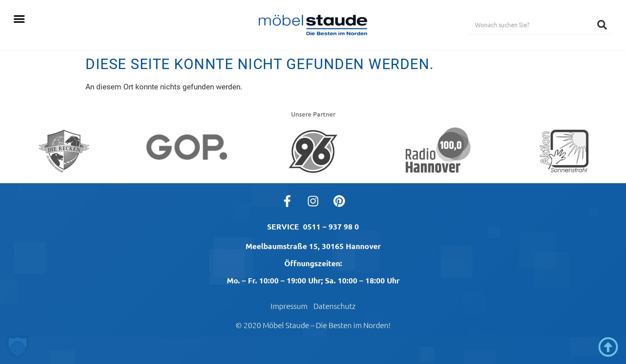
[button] (19, 19)
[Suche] (602, 24)
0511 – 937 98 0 (331, 227)
